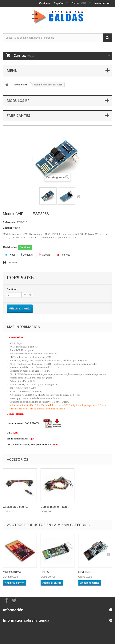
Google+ (45, 255)
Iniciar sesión (102, 3)
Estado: (7, 228)
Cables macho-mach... (55, 507)
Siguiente (79, 197)
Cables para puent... (16, 507)
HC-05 (45, 572)
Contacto (45, 3)
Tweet (10, 255)
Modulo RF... (86, 572)
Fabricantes (18, 115)
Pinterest (63, 255)
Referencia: (10, 222)
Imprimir (14, 263)
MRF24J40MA (12, 572)
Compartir (27, 255)
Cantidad (12, 289)
